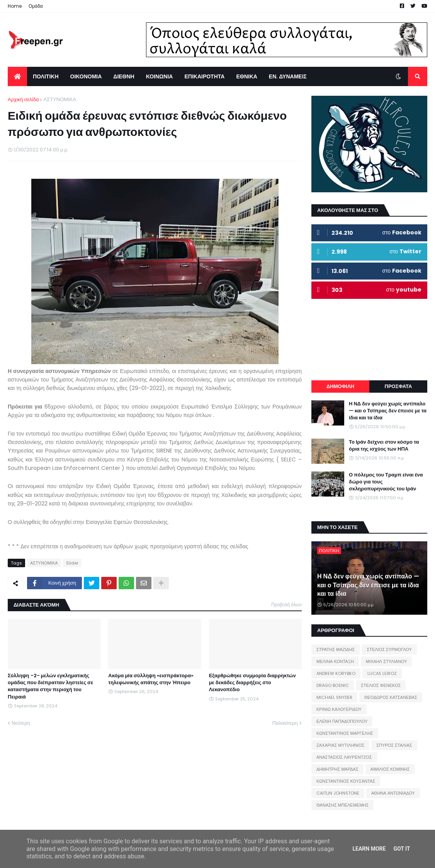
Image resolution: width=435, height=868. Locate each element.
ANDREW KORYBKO (336, 673)
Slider (72, 563)
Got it (402, 849)
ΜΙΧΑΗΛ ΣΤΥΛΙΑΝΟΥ (386, 661)
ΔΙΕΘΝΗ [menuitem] (124, 76)
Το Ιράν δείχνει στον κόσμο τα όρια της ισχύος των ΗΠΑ (384, 446)
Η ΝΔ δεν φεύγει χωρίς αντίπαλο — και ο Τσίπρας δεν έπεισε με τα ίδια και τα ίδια (388, 411)
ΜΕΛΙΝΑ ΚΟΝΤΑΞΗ (335, 661)
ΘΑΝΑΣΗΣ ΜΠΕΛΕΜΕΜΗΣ (342, 805)
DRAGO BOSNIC (333, 685)
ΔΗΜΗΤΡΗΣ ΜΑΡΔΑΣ (337, 769)
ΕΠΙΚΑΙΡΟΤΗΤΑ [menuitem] (204, 76)
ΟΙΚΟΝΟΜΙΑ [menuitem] (86, 76)
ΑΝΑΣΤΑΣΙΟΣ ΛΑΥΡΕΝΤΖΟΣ (344, 757)
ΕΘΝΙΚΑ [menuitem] (246, 76)
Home (15, 6)
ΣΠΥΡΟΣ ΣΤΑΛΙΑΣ (394, 745)
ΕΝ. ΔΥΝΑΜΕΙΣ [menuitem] (288, 76)
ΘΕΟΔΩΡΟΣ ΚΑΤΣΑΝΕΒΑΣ (391, 697)
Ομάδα (36, 6)
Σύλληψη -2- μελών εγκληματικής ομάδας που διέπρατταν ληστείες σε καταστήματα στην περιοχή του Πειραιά (50, 686)
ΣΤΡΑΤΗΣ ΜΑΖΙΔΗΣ (336, 649)
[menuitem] (17, 76)
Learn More (369, 849)
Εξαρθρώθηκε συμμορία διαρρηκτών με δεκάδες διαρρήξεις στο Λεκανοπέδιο (252, 683)
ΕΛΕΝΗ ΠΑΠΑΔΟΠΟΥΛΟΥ (342, 721)
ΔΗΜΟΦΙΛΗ (340, 386)
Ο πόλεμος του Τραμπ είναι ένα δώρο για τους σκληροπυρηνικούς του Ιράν (386, 482)
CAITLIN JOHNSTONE (338, 793)
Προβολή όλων (286, 604)
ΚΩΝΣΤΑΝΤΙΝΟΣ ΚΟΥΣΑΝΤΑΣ (346, 781)
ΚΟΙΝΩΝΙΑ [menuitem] (160, 76)
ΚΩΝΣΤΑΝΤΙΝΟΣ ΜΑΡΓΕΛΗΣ (345, 733)
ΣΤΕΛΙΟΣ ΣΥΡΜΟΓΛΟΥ (389, 649)
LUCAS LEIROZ (382, 673)
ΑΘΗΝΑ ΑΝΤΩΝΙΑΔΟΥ (393, 793)
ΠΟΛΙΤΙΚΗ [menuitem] (46, 76)
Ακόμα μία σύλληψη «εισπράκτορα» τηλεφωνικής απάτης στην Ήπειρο (151, 679)
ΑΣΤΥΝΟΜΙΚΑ (60, 99)
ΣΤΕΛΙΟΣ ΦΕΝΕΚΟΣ (381, 685)
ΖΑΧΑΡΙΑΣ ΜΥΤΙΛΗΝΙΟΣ (340, 745)
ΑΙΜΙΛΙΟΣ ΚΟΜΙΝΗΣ (390, 769)
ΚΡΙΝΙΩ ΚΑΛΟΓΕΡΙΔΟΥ (339, 709)
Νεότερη (21, 723)
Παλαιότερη (285, 723)
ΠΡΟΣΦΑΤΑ (398, 386)
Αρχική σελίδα (23, 99)
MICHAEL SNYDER (334, 697)
